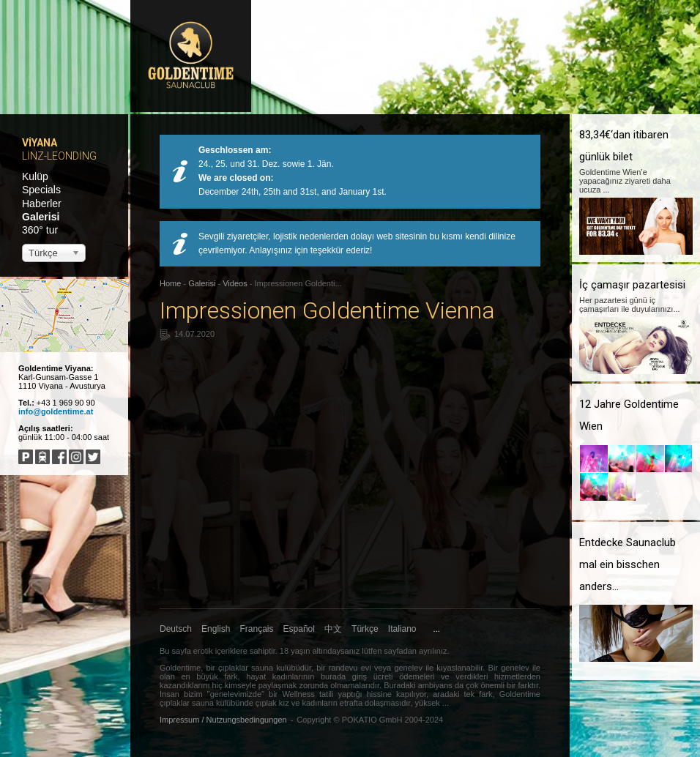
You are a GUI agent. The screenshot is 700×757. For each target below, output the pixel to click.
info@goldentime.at (56, 411)
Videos (235, 283)
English (216, 629)
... (437, 629)
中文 (333, 629)
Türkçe (365, 629)
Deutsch (176, 629)
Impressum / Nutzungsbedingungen (223, 720)
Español (299, 629)
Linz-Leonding (59, 156)
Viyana (40, 143)
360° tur (40, 230)
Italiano (402, 629)
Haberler (42, 204)
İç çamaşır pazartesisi (632, 285)
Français (257, 629)
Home (170, 283)
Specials (41, 190)
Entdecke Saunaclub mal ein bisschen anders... (628, 564)
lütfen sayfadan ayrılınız (403, 651)
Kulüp (35, 176)
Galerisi (41, 217)
